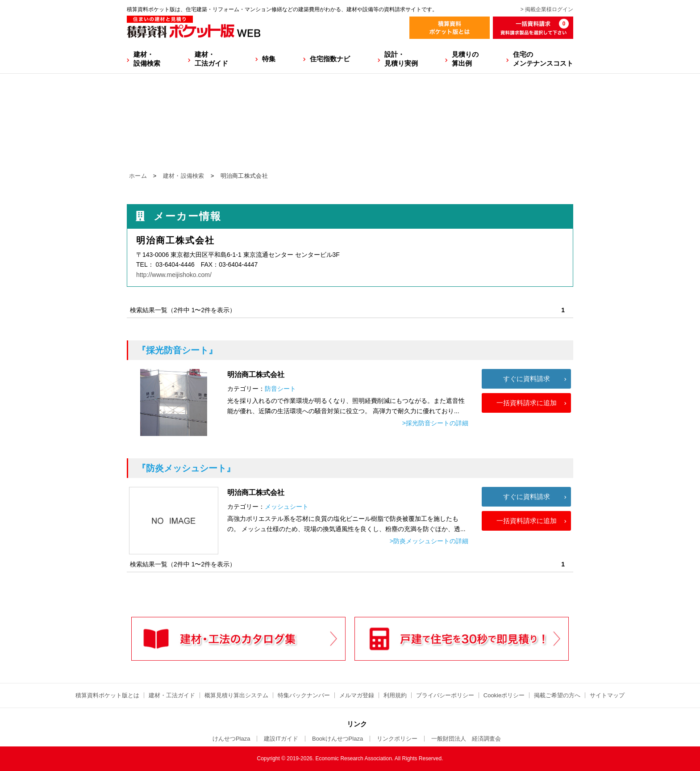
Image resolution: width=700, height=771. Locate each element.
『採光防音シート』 (177, 350)
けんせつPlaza (231, 739)
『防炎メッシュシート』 (186, 468)
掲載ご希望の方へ (557, 695)
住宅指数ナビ (330, 59)
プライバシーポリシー (445, 695)
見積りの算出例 (465, 59)
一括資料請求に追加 (527, 403)
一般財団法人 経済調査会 (466, 739)
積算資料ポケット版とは (107, 695)
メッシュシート (287, 507)
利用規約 (395, 695)
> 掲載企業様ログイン (547, 9)
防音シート (280, 389)
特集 (269, 59)
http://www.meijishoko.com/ (174, 275)
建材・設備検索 (147, 59)
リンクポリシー (397, 739)
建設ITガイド (281, 739)
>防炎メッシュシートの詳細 (429, 541)
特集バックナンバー (304, 695)
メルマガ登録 (357, 695)
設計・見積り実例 (401, 59)
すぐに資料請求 (527, 379)
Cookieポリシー (504, 695)
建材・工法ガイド (211, 59)
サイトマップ (607, 695)
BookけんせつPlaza (337, 739)
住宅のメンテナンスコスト (543, 59)
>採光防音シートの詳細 (435, 423)
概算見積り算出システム (236, 695)
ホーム (138, 176)
